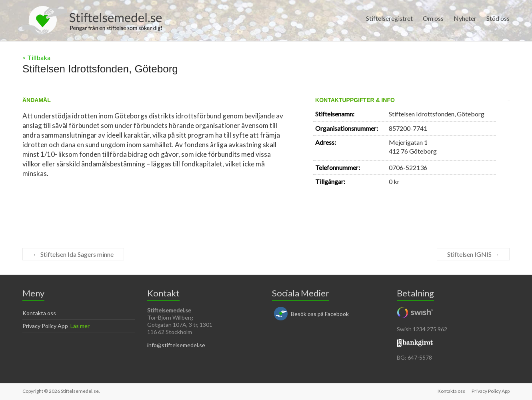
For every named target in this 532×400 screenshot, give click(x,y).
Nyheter (465, 18)
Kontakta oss (39, 313)
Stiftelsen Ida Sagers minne (73, 254)
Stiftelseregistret (389, 18)
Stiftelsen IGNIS (473, 254)
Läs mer (80, 326)
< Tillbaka (36, 57)
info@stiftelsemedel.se (176, 345)
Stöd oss (498, 18)
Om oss (433, 18)
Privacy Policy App (45, 326)
